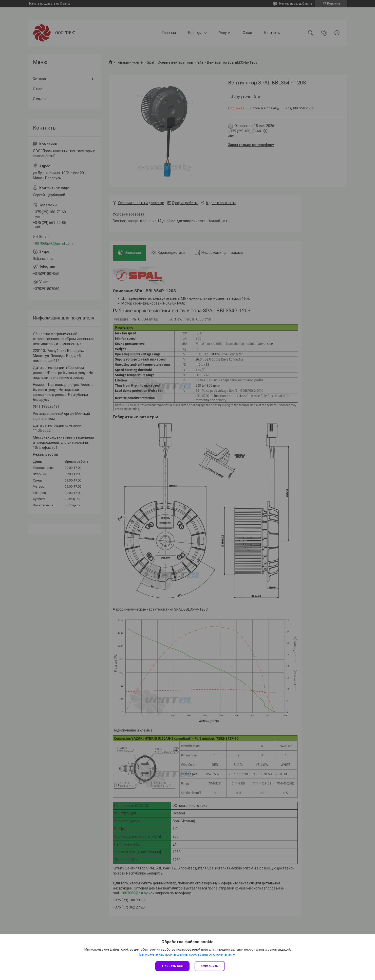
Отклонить (210, 966)
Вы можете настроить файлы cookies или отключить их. (186, 954)
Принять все (172, 966)
